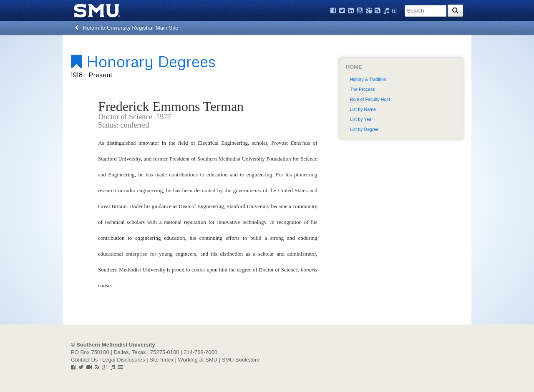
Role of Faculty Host (370, 99)
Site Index (161, 360)
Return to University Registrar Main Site (127, 28)
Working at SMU (198, 360)
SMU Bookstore (241, 360)
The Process (363, 89)
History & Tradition (368, 79)
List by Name (363, 109)
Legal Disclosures (124, 360)
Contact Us (84, 360)
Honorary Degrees (143, 61)
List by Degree (364, 129)
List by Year (361, 119)
